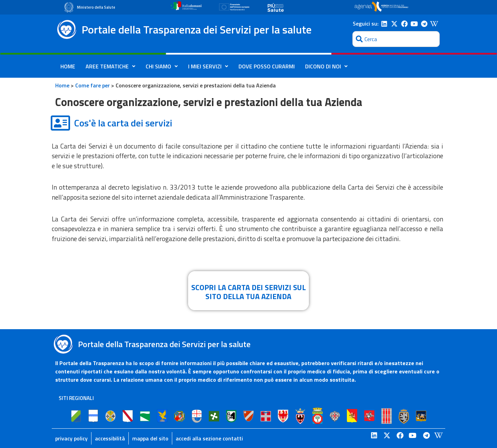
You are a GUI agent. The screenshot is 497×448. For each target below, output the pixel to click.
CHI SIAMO (162, 66)
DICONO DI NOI (326, 66)
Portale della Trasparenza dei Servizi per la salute (197, 29)
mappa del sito (150, 438)
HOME (68, 66)
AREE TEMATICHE (110, 66)
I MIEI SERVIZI (208, 66)
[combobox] (396, 39)
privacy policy (71, 438)
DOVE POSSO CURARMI (267, 66)
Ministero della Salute (96, 7)
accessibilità (110, 438)
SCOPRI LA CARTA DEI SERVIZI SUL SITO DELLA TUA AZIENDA (248, 292)
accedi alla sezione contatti (209, 438)
